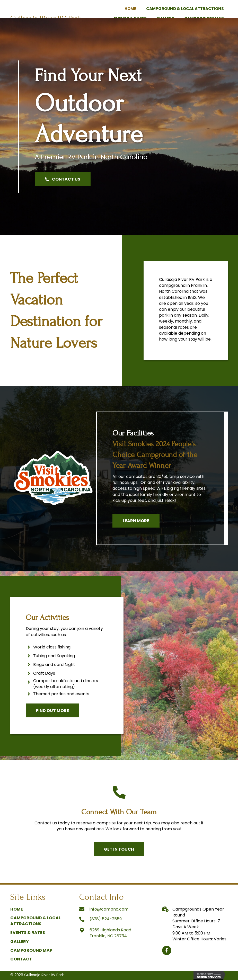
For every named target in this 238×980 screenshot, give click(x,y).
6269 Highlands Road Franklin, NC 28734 (110, 933)
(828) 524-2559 (106, 919)
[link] (130, 8)
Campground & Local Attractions (36, 921)
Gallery (20, 942)
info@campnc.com (109, 909)
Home (17, 909)
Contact (21, 959)
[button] (63, 179)
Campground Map (31, 950)
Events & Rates (28, 933)
